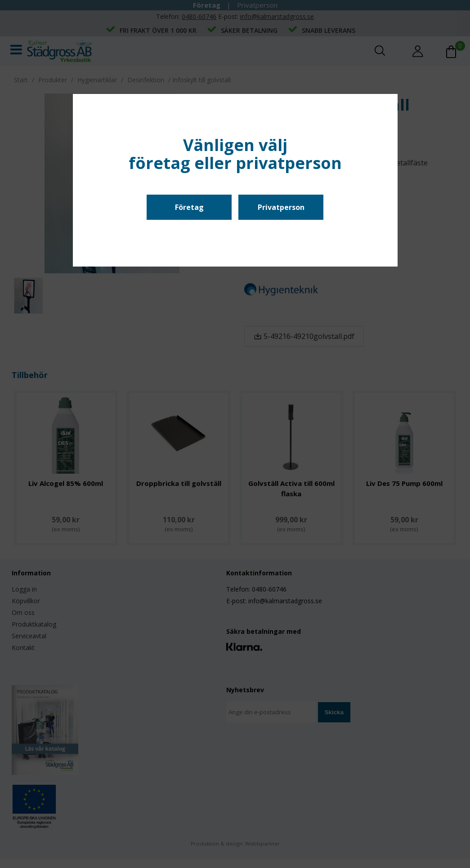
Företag (189, 207)
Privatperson (281, 207)
